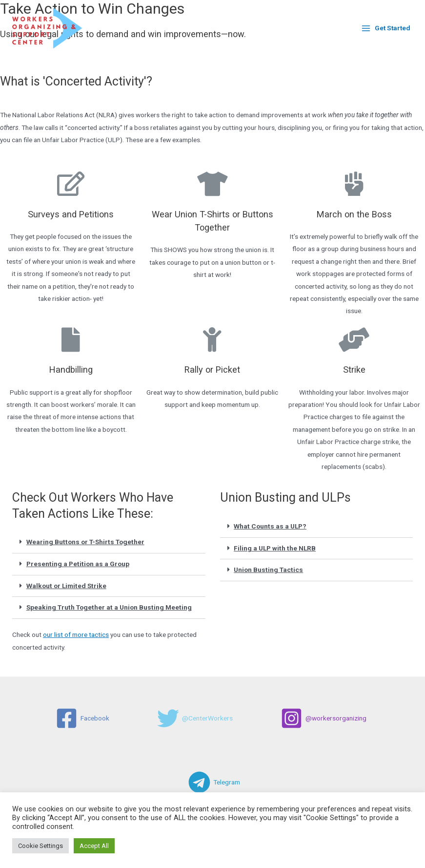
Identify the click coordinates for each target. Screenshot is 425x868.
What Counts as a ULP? (270, 526)
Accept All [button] (94, 846)
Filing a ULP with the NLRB (275, 548)
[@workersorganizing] (324, 718)
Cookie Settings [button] (40, 846)
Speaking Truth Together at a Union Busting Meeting (109, 607)
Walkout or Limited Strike (66, 586)
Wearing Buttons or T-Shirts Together (85, 542)
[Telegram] (214, 782)
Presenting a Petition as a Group (78, 564)
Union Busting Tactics (268, 570)
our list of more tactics (76, 635)
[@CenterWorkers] (195, 718)
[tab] (109, 542)
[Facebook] (82, 718)
